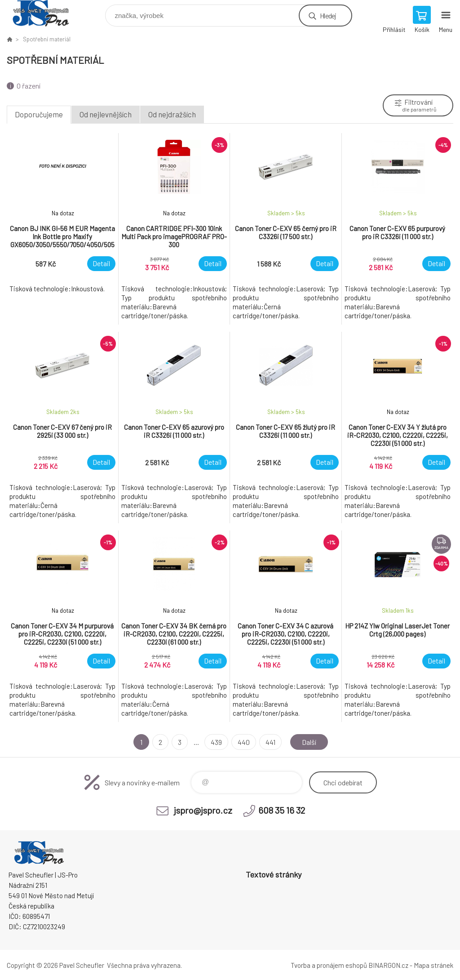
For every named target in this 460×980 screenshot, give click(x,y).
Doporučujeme (39, 114)
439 (216, 742)
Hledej (328, 16)
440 (244, 742)
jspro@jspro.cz (203, 810)
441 (270, 742)
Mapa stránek (433, 965)
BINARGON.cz (388, 965)
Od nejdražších (172, 114)
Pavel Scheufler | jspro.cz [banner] (46, 13)
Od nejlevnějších (106, 114)
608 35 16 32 (282, 810)
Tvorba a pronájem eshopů (329, 965)
